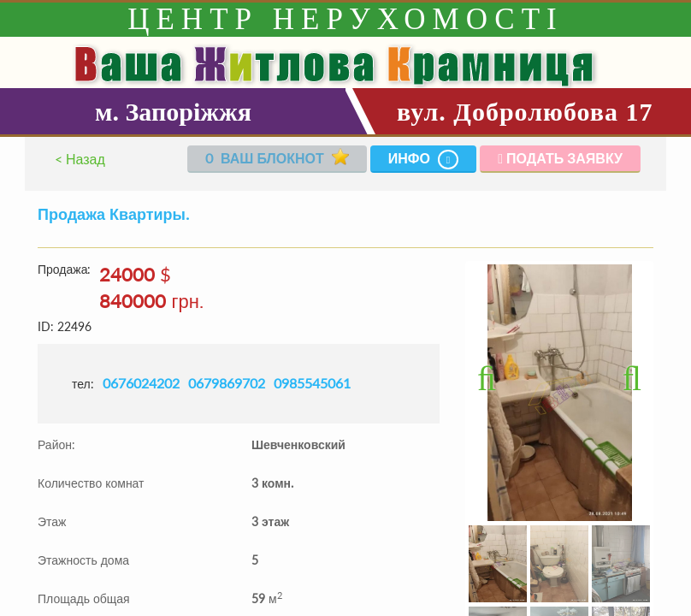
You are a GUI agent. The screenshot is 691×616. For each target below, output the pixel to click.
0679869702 (227, 383)
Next (624, 376)
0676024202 (141, 383)
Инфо (424, 160)
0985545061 (312, 383)
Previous (494, 376)
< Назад (80, 159)
